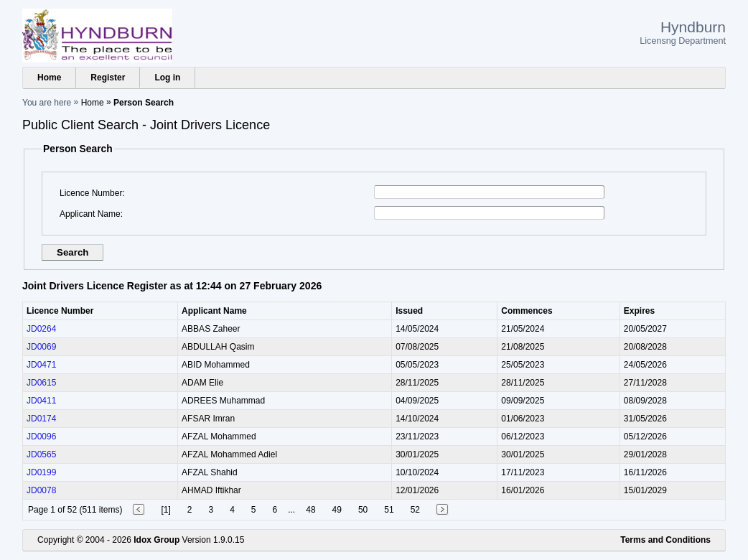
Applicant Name (90, 214)
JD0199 (41, 472)
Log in (167, 78)
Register (108, 78)
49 (337, 510)
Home (49, 78)
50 (363, 510)
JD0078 (41, 490)
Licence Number (91, 193)
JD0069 (41, 347)
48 (310, 510)
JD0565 (41, 454)
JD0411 (41, 401)
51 (389, 510)
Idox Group (156, 540)
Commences (527, 311)
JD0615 (41, 383)
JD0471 (41, 365)
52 (415, 510)
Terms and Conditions (665, 540)
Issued (409, 311)
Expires (639, 311)
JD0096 (41, 437)
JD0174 (41, 419)
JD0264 (41, 329)
